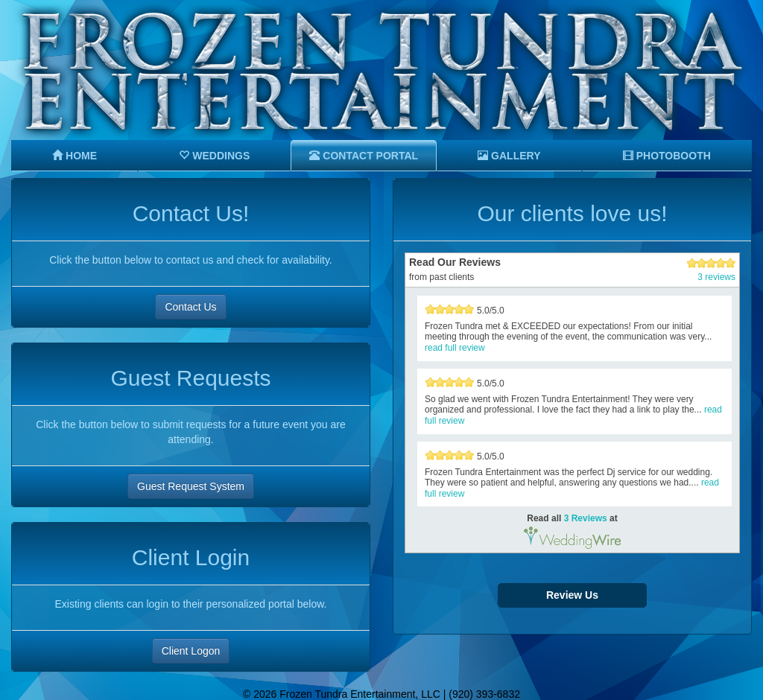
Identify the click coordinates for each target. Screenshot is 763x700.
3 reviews (716, 277)
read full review (455, 348)
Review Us (572, 595)
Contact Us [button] (190, 307)
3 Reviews (586, 518)
